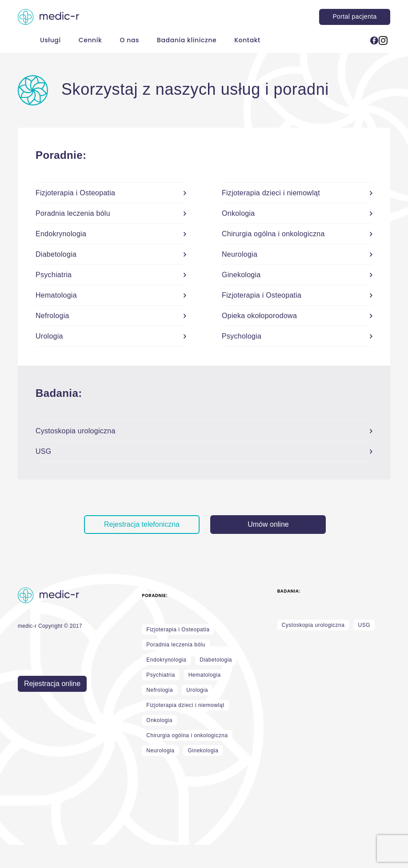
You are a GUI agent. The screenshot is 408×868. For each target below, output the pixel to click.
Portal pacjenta (354, 16)
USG (364, 625)
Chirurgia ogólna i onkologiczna (187, 735)
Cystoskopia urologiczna (313, 625)
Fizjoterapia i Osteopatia (178, 630)
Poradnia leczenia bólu (176, 645)
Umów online (268, 524)
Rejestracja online (52, 684)
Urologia (197, 690)
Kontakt (247, 40)
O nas (129, 40)
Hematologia (205, 675)
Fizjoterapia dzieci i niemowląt (185, 705)
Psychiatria (160, 675)
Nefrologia (160, 690)
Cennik (90, 40)
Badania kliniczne (187, 40)
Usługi (50, 40)
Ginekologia (203, 751)
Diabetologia (216, 660)
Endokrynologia (166, 660)
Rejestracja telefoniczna (142, 524)
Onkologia (159, 720)
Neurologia (160, 751)
